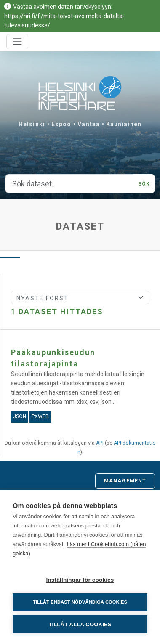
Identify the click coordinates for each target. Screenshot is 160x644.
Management (125, 481)
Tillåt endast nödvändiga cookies (80, 602)
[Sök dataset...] (69, 184)
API (100, 443)
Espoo (61, 124)
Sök (144, 184)
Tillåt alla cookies (80, 624)
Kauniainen (124, 124)
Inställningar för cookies (80, 580)
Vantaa (89, 124)
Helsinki (32, 124)
